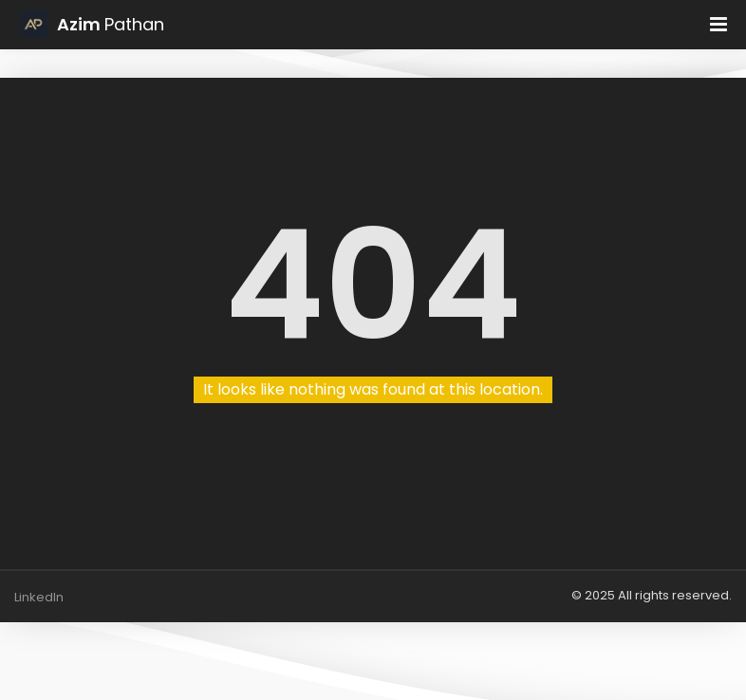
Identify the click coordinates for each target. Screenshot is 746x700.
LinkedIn (39, 597)
